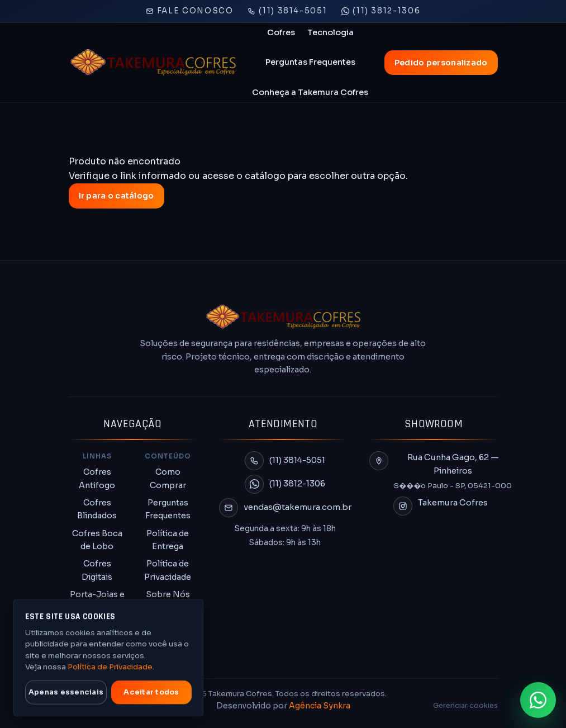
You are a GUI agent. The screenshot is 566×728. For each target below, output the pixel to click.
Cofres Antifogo (97, 478)
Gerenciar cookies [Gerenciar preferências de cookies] (465, 706)
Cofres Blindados (97, 509)
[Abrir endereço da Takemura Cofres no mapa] (441, 472)
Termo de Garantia (168, 618)
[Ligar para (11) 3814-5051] (285, 461)
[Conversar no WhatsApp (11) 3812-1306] (285, 484)
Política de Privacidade (168, 570)
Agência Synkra (320, 706)
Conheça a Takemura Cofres (310, 92)
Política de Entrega (168, 540)
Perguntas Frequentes (310, 62)
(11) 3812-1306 (381, 11)
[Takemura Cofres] (153, 63)
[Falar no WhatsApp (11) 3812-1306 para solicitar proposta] (538, 700)
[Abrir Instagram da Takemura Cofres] (441, 506)
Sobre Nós (168, 594)
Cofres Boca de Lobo (97, 540)
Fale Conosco (190, 11)
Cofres (281, 32)
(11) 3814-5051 (287, 11)
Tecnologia (330, 32)
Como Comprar (168, 478)
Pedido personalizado (441, 63)
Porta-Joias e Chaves (97, 601)
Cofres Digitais (97, 570)
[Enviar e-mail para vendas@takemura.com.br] (285, 508)
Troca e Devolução (168, 649)
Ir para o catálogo (116, 196)
